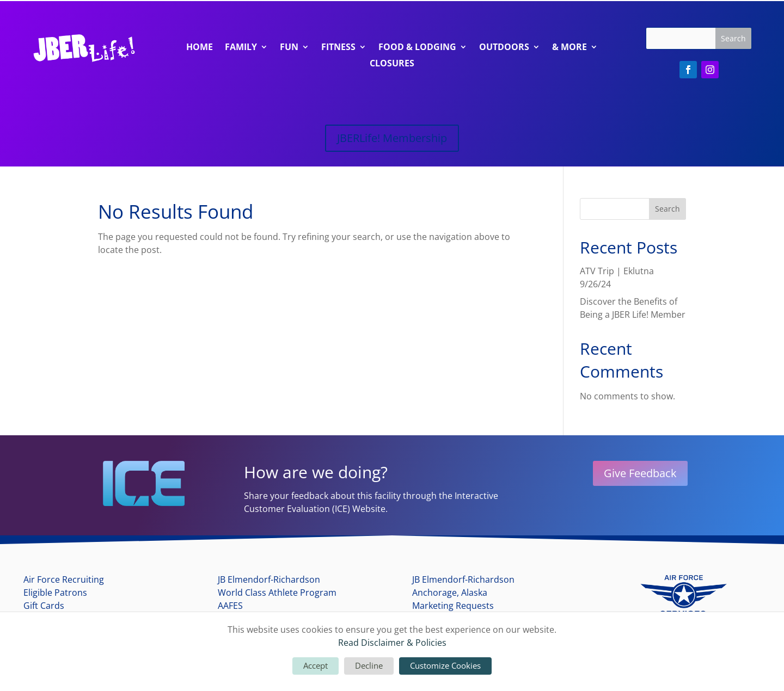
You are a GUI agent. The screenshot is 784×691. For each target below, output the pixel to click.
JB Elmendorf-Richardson (269, 579)
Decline (369, 665)
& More (569, 48)
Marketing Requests (453, 606)
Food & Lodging (417, 48)
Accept (316, 665)
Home (200, 48)
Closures (392, 64)
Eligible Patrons (55, 593)
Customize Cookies (445, 665)
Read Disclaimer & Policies (392, 643)
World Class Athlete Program (277, 593)
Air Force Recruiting (64, 579)
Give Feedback (640, 473)
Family (241, 48)
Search (667, 209)
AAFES (230, 606)
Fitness (338, 48)
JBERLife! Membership (392, 138)
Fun (289, 48)
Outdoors (504, 48)
